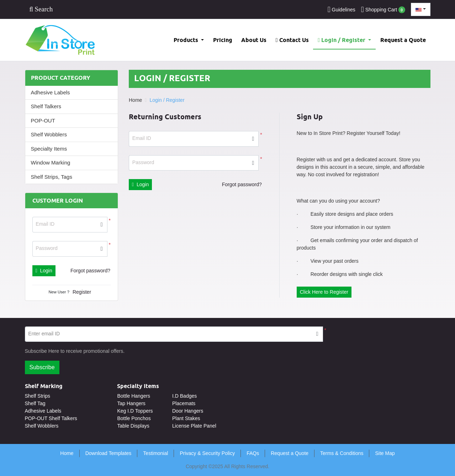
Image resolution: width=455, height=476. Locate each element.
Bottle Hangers (134, 396)
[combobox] (421, 9)
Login (44, 271)
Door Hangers (188, 411)
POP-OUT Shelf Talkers (51, 418)
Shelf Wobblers (49, 134)
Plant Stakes (186, 418)
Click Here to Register (324, 292)
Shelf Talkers (46, 106)
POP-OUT (43, 121)
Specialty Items (49, 149)
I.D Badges (184, 396)
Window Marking (51, 163)
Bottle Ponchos (134, 418)
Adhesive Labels (51, 92)
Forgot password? (90, 271)
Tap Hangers (131, 403)
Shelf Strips (38, 396)
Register (82, 292)
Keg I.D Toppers (135, 411)
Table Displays (133, 426)
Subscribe (42, 367)
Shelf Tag (35, 403)
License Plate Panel (194, 426)
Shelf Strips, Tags (52, 177)
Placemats (184, 403)
